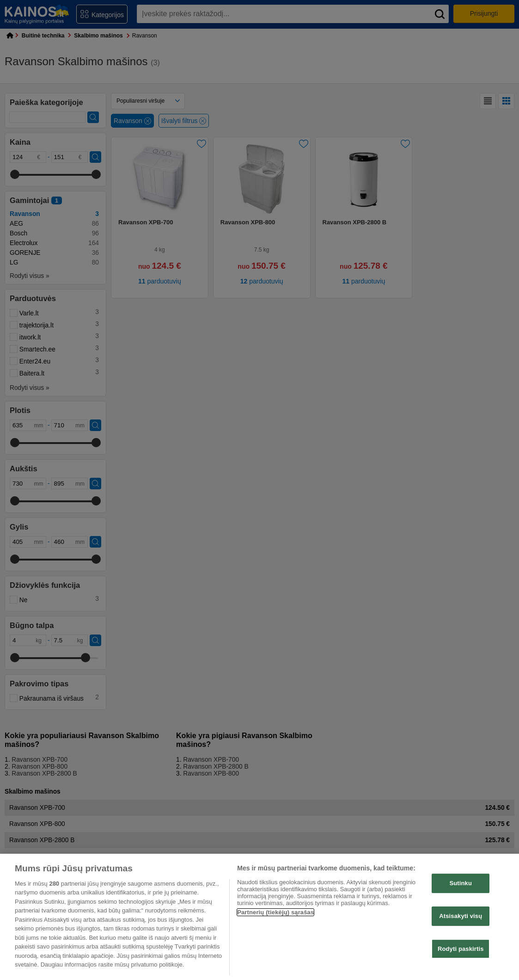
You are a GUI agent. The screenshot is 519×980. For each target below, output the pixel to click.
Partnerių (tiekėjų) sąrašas (275, 912)
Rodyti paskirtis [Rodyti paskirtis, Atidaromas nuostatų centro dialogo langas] (461, 949)
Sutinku (461, 884)
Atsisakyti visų (461, 916)
